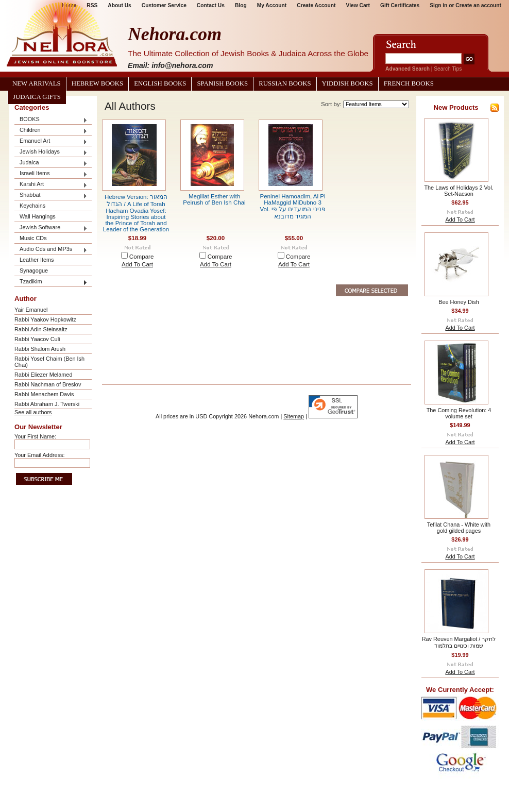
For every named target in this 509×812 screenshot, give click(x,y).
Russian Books (285, 83)
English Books (160, 83)
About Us (119, 5)
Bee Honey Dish (459, 302)
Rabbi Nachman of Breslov (48, 384)
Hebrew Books (97, 83)
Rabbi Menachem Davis (44, 394)
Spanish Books (222, 83)
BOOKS (51, 120)
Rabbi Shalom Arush (40, 349)
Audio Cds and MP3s (51, 250)
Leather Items (37, 260)
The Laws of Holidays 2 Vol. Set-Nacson (459, 191)
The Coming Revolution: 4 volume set (459, 413)
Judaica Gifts (37, 97)
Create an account (478, 5)
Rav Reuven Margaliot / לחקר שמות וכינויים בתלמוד (459, 642)
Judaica (51, 163)
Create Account (316, 5)
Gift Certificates (400, 5)
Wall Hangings (38, 216)
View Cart (358, 5)
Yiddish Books (347, 83)
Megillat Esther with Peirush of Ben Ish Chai (214, 199)
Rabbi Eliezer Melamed (43, 375)
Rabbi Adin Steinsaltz (41, 329)
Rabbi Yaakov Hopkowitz (45, 319)
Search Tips (448, 69)
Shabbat (51, 196)
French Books (409, 83)
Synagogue (34, 270)
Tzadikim (51, 282)
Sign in (438, 5)
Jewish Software (51, 228)
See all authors (33, 412)
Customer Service (164, 5)
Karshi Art (51, 185)
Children (51, 131)
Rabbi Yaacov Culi (37, 339)
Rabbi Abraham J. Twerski (47, 404)
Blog (241, 5)
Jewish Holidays (51, 152)
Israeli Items (51, 174)
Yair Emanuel (31, 310)
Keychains (32, 206)
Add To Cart (137, 264)
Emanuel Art (51, 141)
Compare (142, 257)
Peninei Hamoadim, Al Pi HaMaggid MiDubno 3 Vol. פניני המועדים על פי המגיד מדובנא (292, 206)
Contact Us (211, 5)
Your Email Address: (40, 455)
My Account (272, 5)
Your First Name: (35, 436)
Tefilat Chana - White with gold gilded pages (459, 528)
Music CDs (33, 238)
